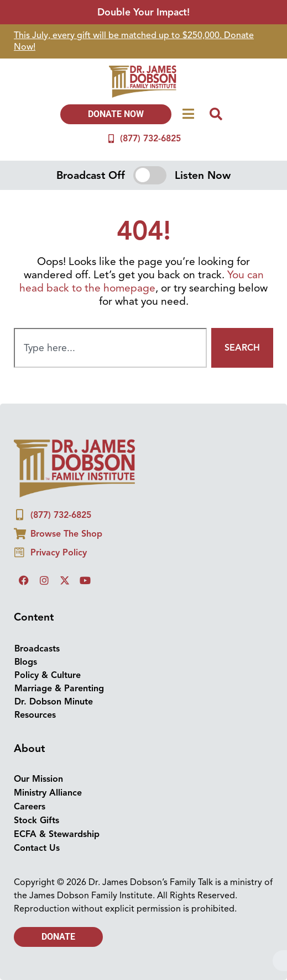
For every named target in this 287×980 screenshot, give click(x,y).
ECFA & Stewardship (57, 834)
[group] (143, 41)
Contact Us (37, 848)
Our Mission (38, 779)
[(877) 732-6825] (111, 139)
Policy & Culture (48, 675)
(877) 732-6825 (150, 139)
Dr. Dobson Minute (54, 702)
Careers (30, 807)
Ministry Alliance (48, 793)
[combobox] (110, 348)
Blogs (26, 662)
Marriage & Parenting (59, 688)
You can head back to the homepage (142, 282)
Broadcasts (37, 649)
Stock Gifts (36, 820)
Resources (35, 715)
